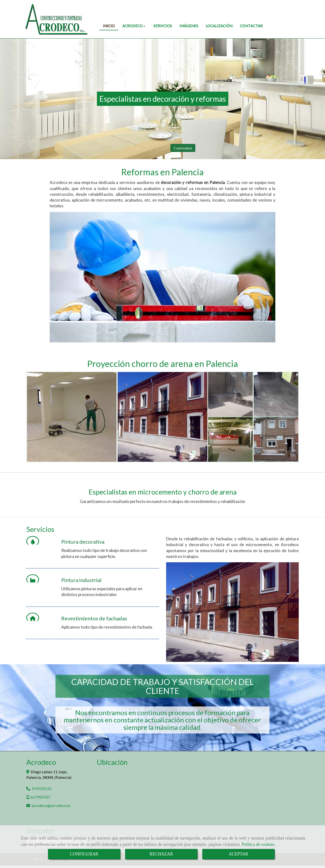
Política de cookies (258, 844)
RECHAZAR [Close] (161, 854)
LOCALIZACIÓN (219, 26)
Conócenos (252, 148)
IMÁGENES (189, 26)
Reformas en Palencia (162, 172)
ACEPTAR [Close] (239, 854)
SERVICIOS (163, 26)
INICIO (109, 26)
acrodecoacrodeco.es (51, 805)
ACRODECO (134, 26)
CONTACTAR (251, 26)
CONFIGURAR (84, 854)
